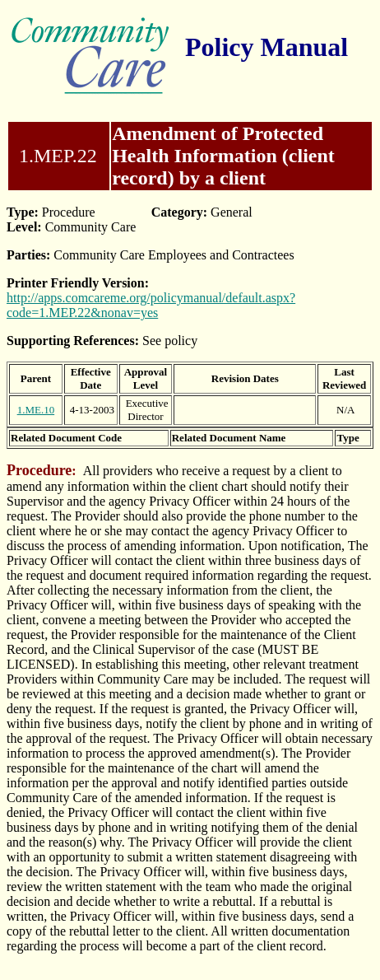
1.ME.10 (36, 410)
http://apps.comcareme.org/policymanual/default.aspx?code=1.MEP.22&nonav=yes (151, 305)
